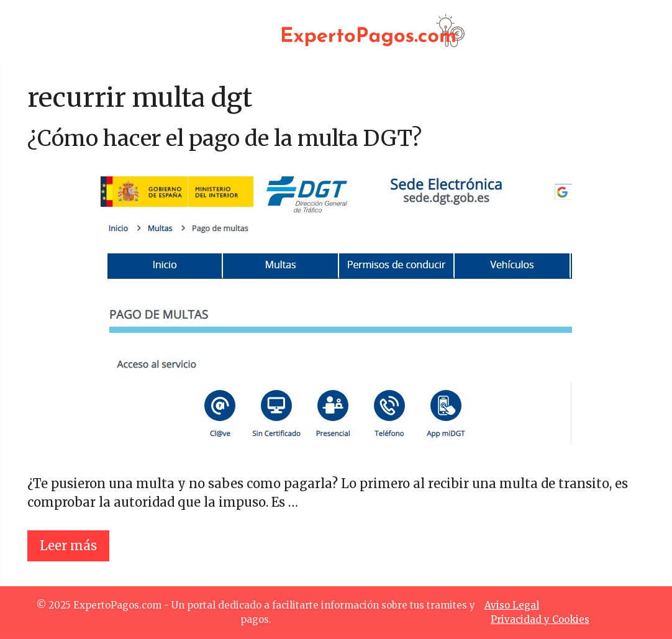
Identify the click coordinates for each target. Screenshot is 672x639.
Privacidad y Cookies (540, 619)
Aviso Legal (512, 605)
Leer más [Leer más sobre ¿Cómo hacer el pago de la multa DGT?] (68, 546)
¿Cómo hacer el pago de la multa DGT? (225, 138)
